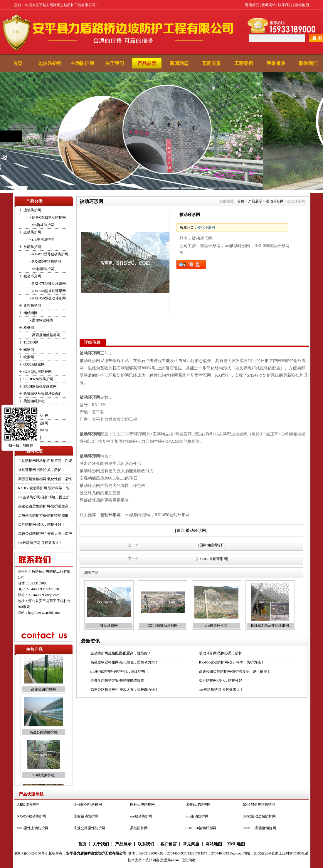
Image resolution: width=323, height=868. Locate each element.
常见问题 (191, 844)
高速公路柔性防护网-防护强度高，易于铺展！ (235, 671)
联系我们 (285, 5)
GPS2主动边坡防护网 (259, 817)
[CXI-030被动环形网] (212, 559)
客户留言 (169, 844)
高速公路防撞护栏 (43, 736)
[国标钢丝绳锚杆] (212, 545)
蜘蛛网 (29, 350)
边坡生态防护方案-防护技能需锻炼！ (119, 681)
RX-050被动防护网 (32, 817)
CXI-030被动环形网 (163, 626)
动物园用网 (32, 438)
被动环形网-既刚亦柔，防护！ (42, 470)
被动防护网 (32, 247)
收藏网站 (269, 5)
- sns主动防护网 (42, 239)
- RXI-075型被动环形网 (48, 284)
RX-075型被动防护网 (259, 806)
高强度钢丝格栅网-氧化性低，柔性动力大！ (125, 662)
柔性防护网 (32, 306)
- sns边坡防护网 (42, 225)
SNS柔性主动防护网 (33, 829)
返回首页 (252, 5)
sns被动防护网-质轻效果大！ (40, 543)
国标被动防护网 (86, 817)
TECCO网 (31, 342)
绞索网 (29, 357)
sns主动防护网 (197, 817)
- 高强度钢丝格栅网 (45, 335)
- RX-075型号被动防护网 (49, 254)
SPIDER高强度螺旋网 (40, 386)
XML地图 (236, 844)
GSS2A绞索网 (34, 364)
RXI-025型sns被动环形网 (270, 626)
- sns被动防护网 (42, 269)
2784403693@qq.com (44, 595)
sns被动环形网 (216, 626)
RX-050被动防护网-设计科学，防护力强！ (232, 662)
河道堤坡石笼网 (36, 423)
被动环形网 (32, 276)
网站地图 (302, 5)
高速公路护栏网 (36, 430)
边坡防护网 (50, 63)
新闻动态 (179, 63)
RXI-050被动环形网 (202, 829)
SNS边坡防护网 (198, 806)
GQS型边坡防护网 (38, 372)
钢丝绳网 (31, 313)
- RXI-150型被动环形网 (48, 298)
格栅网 (29, 328)
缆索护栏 (31, 408)
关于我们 (115, 63)
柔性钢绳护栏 (34, 401)
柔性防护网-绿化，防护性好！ (42, 525)
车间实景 (211, 63)
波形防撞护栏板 (36, 416)
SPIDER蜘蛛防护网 (38, 379)
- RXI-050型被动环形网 (48, 291)
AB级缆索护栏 (43, 779)
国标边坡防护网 (142, 806)
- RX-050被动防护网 (45, 262)
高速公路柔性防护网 (90, 829)
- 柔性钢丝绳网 (41, 320)
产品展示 (147, 63)
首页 (18, 63)
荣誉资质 (276, 63)
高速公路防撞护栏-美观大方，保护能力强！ (125, 690)
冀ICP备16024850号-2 (31, 853)
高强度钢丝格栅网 (88, 806)
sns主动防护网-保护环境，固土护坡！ (120, 671)
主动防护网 (82, 63)
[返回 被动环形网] (191, 531)
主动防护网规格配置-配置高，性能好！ (121, 653)
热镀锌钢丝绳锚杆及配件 (43, 394)
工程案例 (244, 63)
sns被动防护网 (141, 817)
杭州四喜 (152, 860)
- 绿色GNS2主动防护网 (48, 217)
